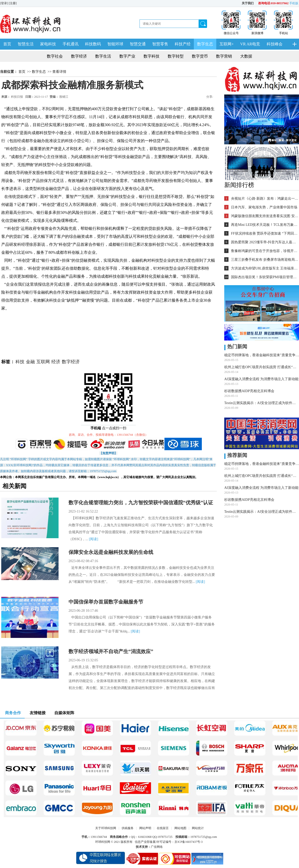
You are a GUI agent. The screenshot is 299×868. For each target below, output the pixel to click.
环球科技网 (103, 842)
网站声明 (145, 828)
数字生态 (205, 44)
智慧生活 (26, 44)
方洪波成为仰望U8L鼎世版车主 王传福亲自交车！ (265, 268)
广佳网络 (157, 847)
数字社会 (55, 56)
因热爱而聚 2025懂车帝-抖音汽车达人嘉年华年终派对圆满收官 (265, 242)
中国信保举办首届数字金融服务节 (106, 602)
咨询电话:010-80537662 (273, 3)
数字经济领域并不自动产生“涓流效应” (111, 651)
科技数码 (93, 44)
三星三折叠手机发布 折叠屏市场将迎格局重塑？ (265, 260)
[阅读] (94, 539)
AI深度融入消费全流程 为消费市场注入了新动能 (261, 379)
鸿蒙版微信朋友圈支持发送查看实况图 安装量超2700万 (265, 216)
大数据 (246, 56)
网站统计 (198, 828)
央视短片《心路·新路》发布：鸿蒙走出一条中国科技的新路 (265, 199)
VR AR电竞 (250, 44)
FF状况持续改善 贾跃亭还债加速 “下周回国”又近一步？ (265, 233)
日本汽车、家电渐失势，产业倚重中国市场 (264, 207)
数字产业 (127, 56)
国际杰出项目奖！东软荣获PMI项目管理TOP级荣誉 (265, 277)
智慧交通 (138, 44)
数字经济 (79, 56)
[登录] (4, 3)
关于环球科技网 (106, 828)
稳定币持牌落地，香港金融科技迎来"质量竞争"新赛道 (262, 355)
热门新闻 (236, 347)
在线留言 (163, 828)
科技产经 (183, 44)
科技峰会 (275, 44)
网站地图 (180, 828)
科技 (20, 362)
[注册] (13, 3)
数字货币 (200, 56)
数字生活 (103, 56)
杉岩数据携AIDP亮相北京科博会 (249, 391)
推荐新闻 (236, 455)
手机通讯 (71, 44)
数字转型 (176, 56)
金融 (30, 362)
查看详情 (59, 72)
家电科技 (48, 44)
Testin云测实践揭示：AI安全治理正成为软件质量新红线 (262, 403)
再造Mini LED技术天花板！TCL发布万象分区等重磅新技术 (265, 225)
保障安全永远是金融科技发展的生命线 (111, 552)
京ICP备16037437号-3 (188, 842)
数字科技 (151, 56)
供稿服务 (128, 828)
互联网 (43, 362)
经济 (56, 362)
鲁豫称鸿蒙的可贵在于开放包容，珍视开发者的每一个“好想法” (265, 251)
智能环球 (115, 44)
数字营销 (224, 56)
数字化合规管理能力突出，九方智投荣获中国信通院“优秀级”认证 (141, 503)
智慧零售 (160, 44)
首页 (7, 44)
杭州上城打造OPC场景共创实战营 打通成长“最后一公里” (262, 367)
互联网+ (227, 44)
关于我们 (248, 3)
